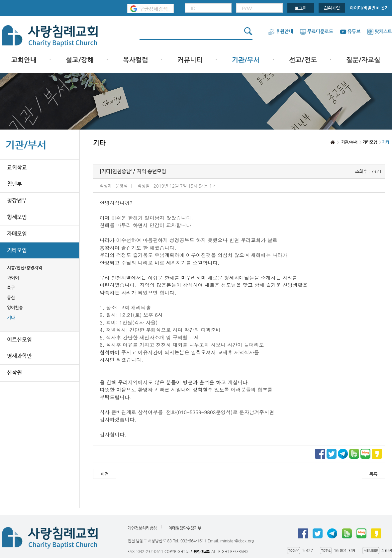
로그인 (301, 8)
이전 (105, 474)
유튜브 (350, 31)
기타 (11, 317)
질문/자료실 (363, 60)
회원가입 (332, 8)
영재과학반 (19, 356)
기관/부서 (246, 60)
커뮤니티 (190, 60)
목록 (373, 474)
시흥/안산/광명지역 (25, 268)
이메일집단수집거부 (185, 528)
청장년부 (17, 200)
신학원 (14, 372)
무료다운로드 (316, 31)
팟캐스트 (380, 31)
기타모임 (17, 250)
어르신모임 (19, 340)
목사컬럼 (136, 60)
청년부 (14, 184)
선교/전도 (303, 60)
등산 (11, 297)
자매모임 (17, 234)
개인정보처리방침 (142, 528)
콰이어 (13, 278)
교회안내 (24, 60)
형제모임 (17, 217)
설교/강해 (80, 60)
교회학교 (17, 168)
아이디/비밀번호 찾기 (369, 8)
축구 (11, 287)
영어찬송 (15, 307)
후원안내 (281, 31)
